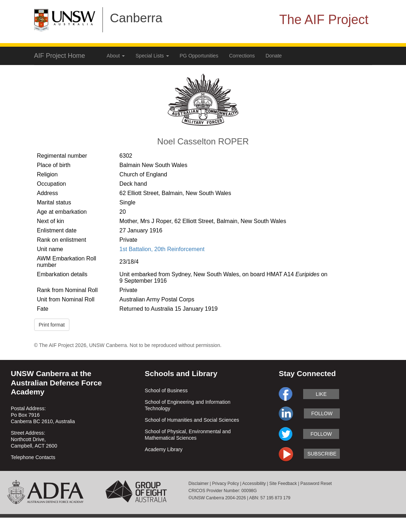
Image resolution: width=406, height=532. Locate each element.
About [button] (116, 56)
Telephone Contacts (33, 457)
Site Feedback (283, 484)
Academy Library (164, 449)
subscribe (322, 454)
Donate (274, 56)
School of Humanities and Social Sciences (192, 420)
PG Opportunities (199, 56)
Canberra (136, 18)
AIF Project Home (60, 56)
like (321, 394)
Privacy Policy (226, 484)
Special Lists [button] (152, 56)
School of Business (166, 390)
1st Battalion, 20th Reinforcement (162, 249)
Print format (52, 325)
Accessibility (254, 484)
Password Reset (316, 484)
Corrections (242, 56)
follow (322, 413)
